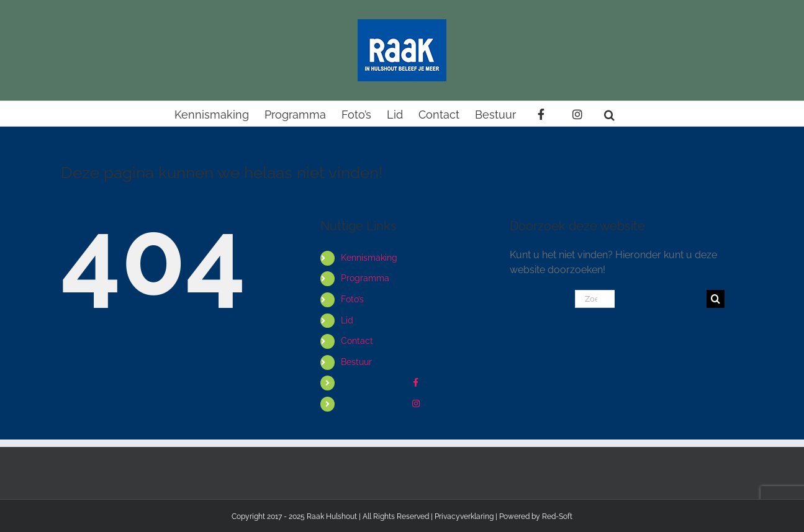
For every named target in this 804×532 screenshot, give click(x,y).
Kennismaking (369, 258)
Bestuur (356, 362)
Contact (357, 341)
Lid (347, 320)
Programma (365, 278)
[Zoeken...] (595, 299)
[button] (609, 114)
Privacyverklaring (464, 516)
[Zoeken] (716, 299)
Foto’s (352, 299)
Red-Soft (557, 516)
